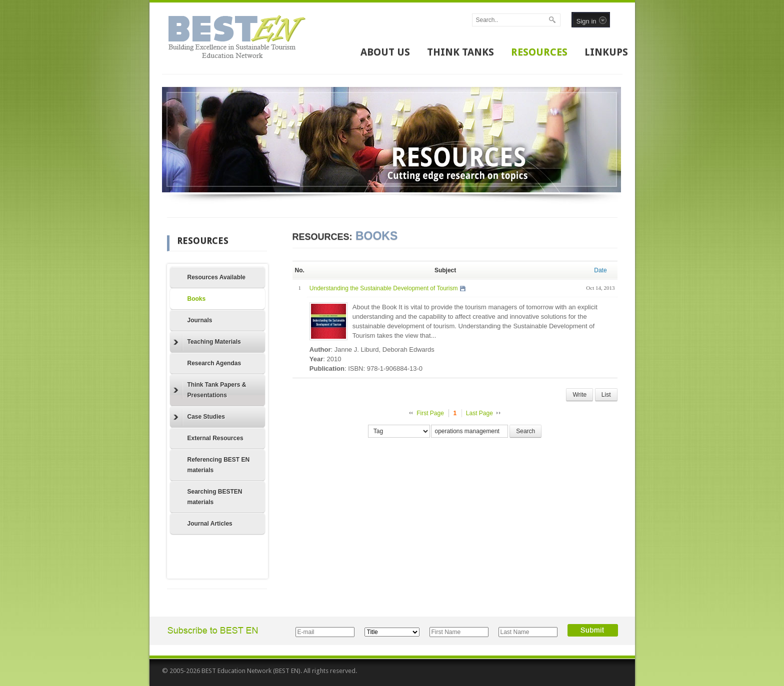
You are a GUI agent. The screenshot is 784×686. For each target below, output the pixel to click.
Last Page (479, 413)
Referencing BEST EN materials (219, 465)
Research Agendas (214, 363)
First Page (430, 413)
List (606, 395)
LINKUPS (606, 52)
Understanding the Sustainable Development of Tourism (384, 288)
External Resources (215, 438)
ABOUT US (385, 52)
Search (525, 431)
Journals (200, 320)
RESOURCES (539, 52)
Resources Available (217, 277)
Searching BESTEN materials (215, 497)
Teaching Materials (207, 342)
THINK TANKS (460, 52)
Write (579, 395)
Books (197, 299)
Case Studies (199, 417)
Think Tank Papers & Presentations (210, 390)
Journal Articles (210, 524)
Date (600, 270)
